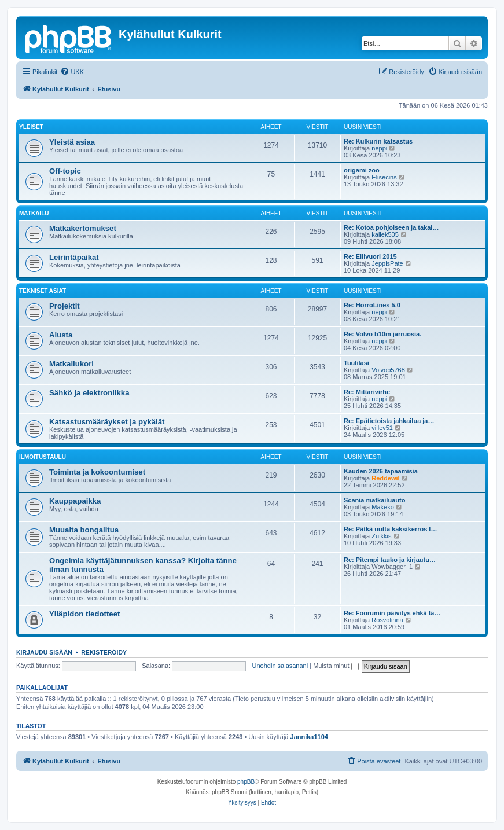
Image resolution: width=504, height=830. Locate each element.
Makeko (383, 507)
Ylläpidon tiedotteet (84, 614)
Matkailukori (71, 364)
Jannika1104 (309, 737)
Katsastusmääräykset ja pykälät (107, 422)
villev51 (382, 428)
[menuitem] (72, 72)
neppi (379, 148)
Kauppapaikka (75, 501)
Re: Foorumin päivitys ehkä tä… (392, 613)
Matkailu (34, 213)
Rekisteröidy (104, 652)
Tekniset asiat (43, 291)
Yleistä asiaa (72, 142)
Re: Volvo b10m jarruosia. (382, 334)
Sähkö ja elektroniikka (89, 393)
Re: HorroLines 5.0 (372, 305)
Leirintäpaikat (74, 257)
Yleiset (31, 127)
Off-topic (65, 171)
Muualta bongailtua (84, 530)
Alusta (61, 335)
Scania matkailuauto (374, 500)
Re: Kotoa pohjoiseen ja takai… (391, 227)
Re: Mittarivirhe (367, 392)
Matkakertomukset (83, 228)
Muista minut (336, 666)
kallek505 (385, 234)
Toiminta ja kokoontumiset (97, 472)
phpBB (246, 782)
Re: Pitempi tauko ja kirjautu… (390, 560)
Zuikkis (381, 536)
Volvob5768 (388, 370)
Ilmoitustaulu (43, 457)
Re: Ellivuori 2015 (370, 256)
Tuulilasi (356, 363)
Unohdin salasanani (280, 666)
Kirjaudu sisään (44, 652)
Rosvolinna (387, 620)
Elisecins (384, 177)
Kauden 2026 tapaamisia (381, 471)
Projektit (65, 306)
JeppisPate (387, 263)
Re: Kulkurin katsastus (378, 141)
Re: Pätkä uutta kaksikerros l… (390, 529)
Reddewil (385, 478)
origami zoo (362, 170)
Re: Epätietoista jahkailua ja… (389, 421)
